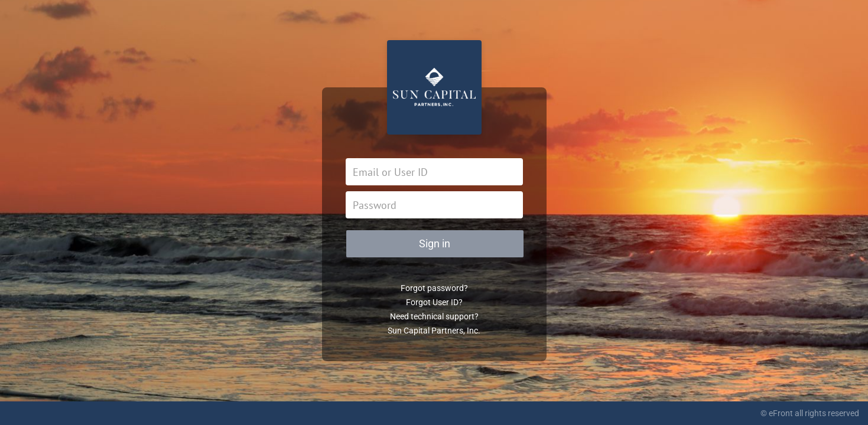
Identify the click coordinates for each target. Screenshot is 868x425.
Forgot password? (434, 288)
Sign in (435, 243)
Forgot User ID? (434, 302)
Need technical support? (434, 316)
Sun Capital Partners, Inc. (434, 331)
